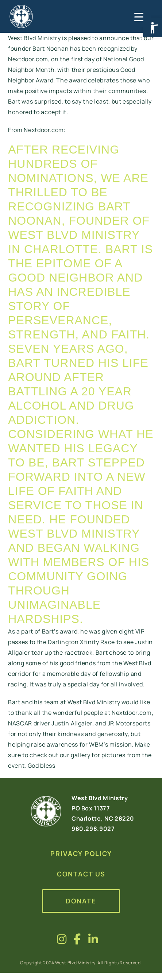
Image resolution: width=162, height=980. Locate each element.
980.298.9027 (93, 829)
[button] (153, 28)
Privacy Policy (81, 853)
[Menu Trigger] (138, 16)
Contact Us (81, 874)
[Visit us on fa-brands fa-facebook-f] (77, 939)
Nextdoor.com (44, 130)
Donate (81, 901)
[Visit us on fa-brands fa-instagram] (62, 939)
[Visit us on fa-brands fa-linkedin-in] (93, 939)
